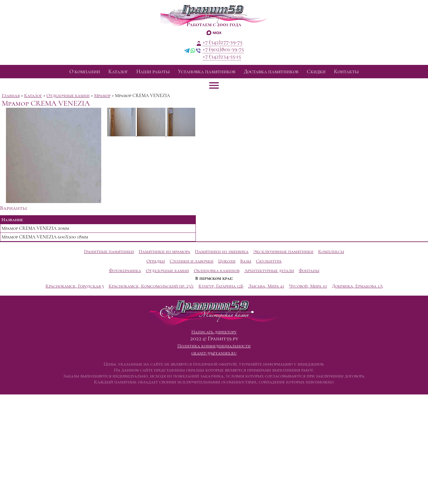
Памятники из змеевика (222, 252)
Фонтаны (309, 271)
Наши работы (153, 72)
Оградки (156, 261)
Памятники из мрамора (164, 252)
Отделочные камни (68, 96)
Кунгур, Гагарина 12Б (221, 286)
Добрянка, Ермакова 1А (357, 286)
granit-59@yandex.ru (214, 353)
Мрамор (102, 96)
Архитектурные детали (269, 271)
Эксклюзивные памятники (283, 252)
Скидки (316, 72)
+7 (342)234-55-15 (222, 57)
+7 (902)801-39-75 (223, 49)
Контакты (346, 72)
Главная (11, 96)
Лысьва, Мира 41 (266, 286)
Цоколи (227, 261)
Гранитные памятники (109, 252)
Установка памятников (207, 72)
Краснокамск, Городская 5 (75, 286)
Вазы (246, 261)
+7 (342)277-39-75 (222, 42)
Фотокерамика (125, 271)
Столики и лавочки (192, 261)
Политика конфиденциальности (214, 346)
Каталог (118, 72)
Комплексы (331, 252)
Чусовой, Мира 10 (308, 286)
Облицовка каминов (217, 271)
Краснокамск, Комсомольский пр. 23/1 (151, 286)
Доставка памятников (271, 72)
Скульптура (269, 261)
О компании (85, 72)
